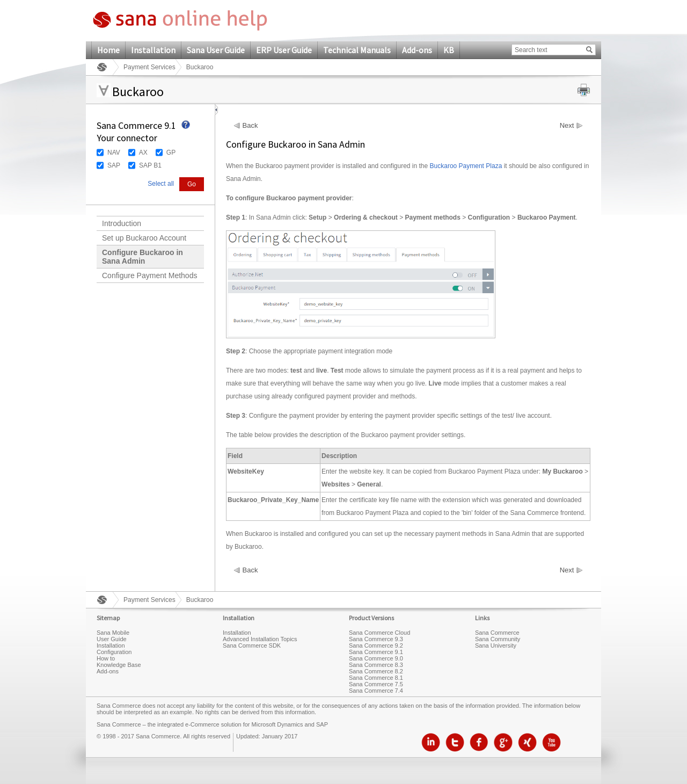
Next (567, 126)
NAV (114, 153)
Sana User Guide (216, 50)
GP (171, 153)
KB (449, 50)
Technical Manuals (357, 50)
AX (143, 153)
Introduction (122, 223)
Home (108, 50)
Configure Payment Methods (149, 275)
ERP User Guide (284, 50)
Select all (161, 184)
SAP (114, 165)
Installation (153, 50)
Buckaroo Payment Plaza (466, 166)
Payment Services (149, 67)
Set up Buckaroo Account (144, 238)
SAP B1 (150, 165)
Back (250, 126)
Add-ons (417, 50)
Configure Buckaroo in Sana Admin (142, 257)
